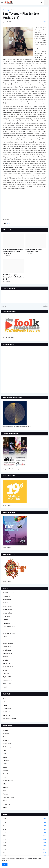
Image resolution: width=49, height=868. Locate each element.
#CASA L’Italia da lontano (10, 593)
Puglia (5, 777)
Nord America (7, 712)
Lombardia (6, 760)
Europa (5, 705)
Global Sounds (7, 709)
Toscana (5, 794)
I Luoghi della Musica (9, 627)
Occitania (6, 770)
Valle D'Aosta (7, 804)
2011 (24, 822)
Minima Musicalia (8, 643)
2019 (24, 849)
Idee (4, 630)
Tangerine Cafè (7, 680)
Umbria (5, 801)
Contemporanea (8, 610)
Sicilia (5, 791)
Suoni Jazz (6, 674)
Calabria (5, 737)
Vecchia (45, 306)
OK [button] (5, 865)
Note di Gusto (7, 650)
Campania (6, 740)
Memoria (5, 640)
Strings (5, 670)
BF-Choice (6, 603)
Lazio (4, 754)
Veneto (5, 808)
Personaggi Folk (8, 653)
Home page (6, 10)
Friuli (4, 750)
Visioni (5, 687)
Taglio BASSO (7, 677)
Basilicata (6, 734)
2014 (24, 832)
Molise (5, 767)
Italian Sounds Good (9, 633)
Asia (4, 702)
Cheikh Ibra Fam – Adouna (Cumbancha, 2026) (34, 251)
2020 (24, 853)
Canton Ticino (7, 744)
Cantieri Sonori (7, 606)
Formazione (6, 623)
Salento (5, 784)
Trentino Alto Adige (8, 797)
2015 (24, 836)
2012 (24, 826)
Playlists (5, 657)
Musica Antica (7, 647)
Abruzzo (5, 730)
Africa (13, 10)
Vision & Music (7, 684)
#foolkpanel (6, 596)
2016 (24, 839)
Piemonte (6, 774)
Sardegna (6, 787)
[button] (2, 2)
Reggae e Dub (7, 663)
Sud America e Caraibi (9, 719)
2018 (24, 846)
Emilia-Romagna (8, 747)
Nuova (4, 306)
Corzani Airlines (7, 613)
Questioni (6, 660)
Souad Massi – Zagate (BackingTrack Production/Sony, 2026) (13, 277)
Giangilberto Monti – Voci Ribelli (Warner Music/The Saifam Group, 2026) (13, 252)
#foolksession (7, 600)
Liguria (5, 757)
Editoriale (6, 620)
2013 (24, 829)
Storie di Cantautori (9, 667)
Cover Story (6, 616)
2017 (24, 843)
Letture (5, 637)
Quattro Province (8, 781)
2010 (24, 819)
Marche (5, 764)
